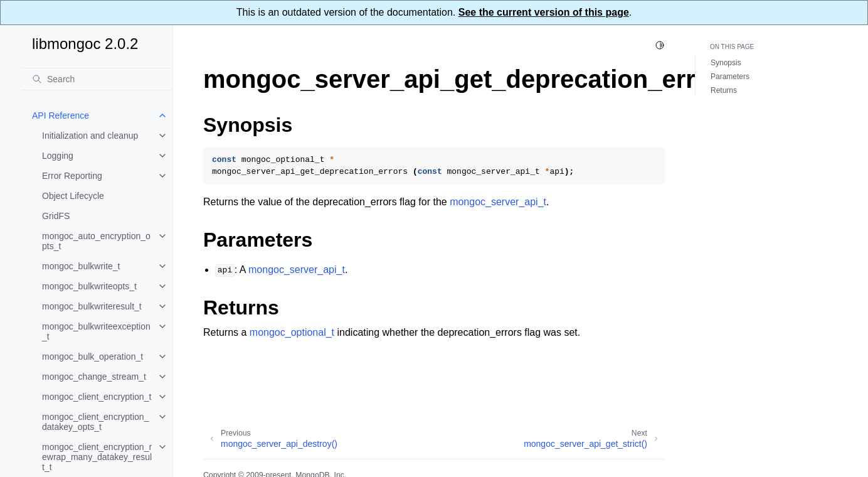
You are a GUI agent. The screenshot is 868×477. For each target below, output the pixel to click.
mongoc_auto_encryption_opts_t (96, 241)
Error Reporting (72, 176)
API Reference (61, 115)
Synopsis (726, 63)
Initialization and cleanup (90, 136)
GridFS (56, 216)
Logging (58, 156)
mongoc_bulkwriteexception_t (96, 331)
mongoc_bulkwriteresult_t (92, 306)
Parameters (730, 77)
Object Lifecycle (73, 196)
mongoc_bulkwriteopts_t (89, 286)
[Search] (97, 79)
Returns (724, 90)
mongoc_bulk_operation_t (93, 356)
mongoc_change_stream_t (94, 377)
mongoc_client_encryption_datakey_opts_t (95, 422)
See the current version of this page (544, 12)
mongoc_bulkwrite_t (81, 266)
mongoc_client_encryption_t (97, 397)
